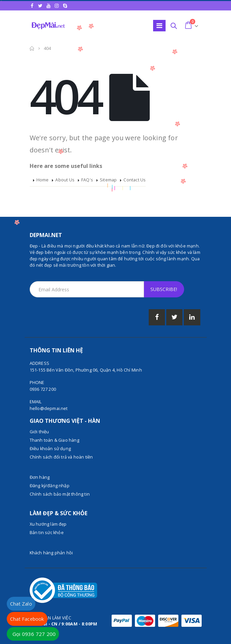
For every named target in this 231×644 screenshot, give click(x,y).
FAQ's (87, 180)
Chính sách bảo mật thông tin (60, 494)
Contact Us (135, 180)
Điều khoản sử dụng (50, 449)
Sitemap (108, 180)
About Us (65, 180)
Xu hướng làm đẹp (48, 524)
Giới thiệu (39, 432)
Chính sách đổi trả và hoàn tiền (61, 457)
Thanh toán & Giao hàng (54, 440)
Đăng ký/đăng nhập (50, 486)
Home (43, 180)
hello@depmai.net (49, 408)
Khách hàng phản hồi (51, 553)
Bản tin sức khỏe (47, 533)
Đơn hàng (40, 477)
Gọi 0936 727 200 (34, 634)
